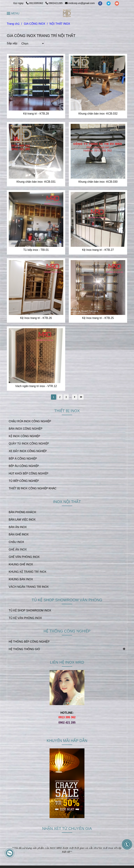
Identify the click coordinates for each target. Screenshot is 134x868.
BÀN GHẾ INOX (19, 534)
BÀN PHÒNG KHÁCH (22, 512)
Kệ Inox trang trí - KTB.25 (98, 318)
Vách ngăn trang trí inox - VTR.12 (36, 386)
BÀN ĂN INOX (18, 527)
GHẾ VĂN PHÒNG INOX (24, 557)
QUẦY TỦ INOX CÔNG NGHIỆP (29, 444)
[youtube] (117, 3)
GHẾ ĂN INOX (18, 550)
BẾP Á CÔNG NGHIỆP (23, 459)
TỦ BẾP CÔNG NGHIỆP (24, 481)
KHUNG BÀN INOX (21, 579)
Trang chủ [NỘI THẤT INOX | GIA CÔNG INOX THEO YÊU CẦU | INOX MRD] (13, 24)
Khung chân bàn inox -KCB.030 (98, 182)
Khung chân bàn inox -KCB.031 (36, 182)
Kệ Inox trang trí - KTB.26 (36, 318)
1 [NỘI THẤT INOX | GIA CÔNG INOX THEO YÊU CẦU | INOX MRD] (54, 397)
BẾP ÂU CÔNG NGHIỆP (24, 466)
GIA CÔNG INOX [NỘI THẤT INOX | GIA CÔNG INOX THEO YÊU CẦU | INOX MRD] (34, 24)
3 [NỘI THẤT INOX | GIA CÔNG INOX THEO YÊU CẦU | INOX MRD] (66, 397)
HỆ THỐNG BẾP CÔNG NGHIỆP (29, 642)
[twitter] (109, 3)
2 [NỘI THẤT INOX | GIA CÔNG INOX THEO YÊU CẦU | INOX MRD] (60, 397)
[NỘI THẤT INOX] (67, 13)
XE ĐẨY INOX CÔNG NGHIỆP (28, 451)
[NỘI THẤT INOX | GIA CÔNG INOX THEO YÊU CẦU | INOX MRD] (36, 83)
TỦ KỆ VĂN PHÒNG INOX (25, 618)
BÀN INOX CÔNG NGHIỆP (26, 429)
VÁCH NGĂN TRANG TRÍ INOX (29, 587)
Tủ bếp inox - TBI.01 (36, 250)
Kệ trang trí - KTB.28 (36, 114)
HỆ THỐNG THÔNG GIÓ (67, 649)
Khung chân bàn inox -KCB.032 (98, 114)
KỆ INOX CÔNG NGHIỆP (24, 436)
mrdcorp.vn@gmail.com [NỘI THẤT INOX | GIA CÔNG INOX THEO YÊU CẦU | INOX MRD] (80, 3)
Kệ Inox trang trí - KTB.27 (98, 250)
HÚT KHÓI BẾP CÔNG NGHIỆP (29, 473)
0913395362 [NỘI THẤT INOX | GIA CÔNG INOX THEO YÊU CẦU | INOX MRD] (35, 3)
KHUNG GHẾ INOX (21, 564)
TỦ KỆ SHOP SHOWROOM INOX (30, 610)
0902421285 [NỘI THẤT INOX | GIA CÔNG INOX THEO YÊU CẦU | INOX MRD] (54, 3)
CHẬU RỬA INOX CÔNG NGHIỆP (30, 421)
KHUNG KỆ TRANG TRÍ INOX (28, 572)
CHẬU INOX (16, 542)
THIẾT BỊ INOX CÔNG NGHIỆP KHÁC (33, 488)
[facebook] (100, 3)
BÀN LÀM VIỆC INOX (22, 520)
